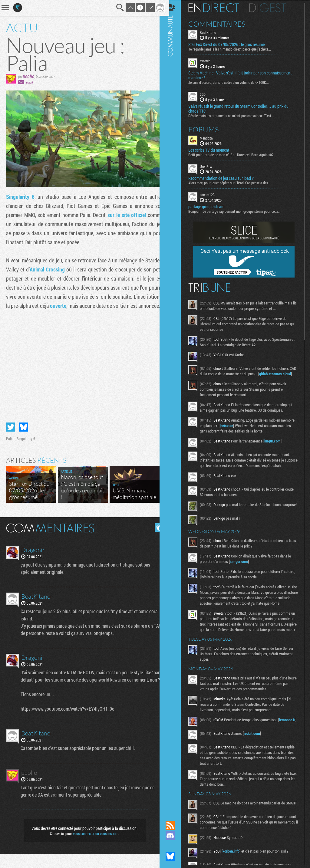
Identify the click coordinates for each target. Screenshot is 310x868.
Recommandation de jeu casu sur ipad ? (226, 178)
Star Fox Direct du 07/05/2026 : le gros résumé (232, 44)
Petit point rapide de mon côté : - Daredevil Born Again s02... (237, 154)
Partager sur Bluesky (24, 434)
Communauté (175, 404)
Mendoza (211, 137)
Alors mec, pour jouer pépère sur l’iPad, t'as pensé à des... (235, 182)
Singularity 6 (20, 197)
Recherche (116, 8)
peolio (29, 76)
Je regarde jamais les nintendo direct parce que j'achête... (235, 49)
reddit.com (257, 758)
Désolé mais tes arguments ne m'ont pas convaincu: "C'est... (236, 115)
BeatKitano (213, 32)
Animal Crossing (66, 269)
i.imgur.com (244, 574)
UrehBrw (211, 166)
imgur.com (278, 446)
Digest (273, 8)
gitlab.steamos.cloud (222, 379)
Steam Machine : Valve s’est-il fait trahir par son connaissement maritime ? (245, 75)
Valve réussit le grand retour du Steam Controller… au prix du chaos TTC (244, 108)
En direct (219, 8)
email (29, 82)
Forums (209, 129)
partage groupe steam (211, 206)
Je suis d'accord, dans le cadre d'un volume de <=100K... (234, 82)
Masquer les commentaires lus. (154, 534)
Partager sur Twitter (11, 434)
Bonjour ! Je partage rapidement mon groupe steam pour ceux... (240, 211)
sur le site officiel (123, 215)
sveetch (210, 61)
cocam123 (212, 194)
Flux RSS (175, 825)
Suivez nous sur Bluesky (175, 856)
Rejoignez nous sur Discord (175, 836)
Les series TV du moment (214, 150)
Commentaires (222, 24)
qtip (208, 94)
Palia (10, 445)
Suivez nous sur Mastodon (175, 846)
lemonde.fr (214, 748)
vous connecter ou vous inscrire (93, 847)
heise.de (246, 431)
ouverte (90, 306)
